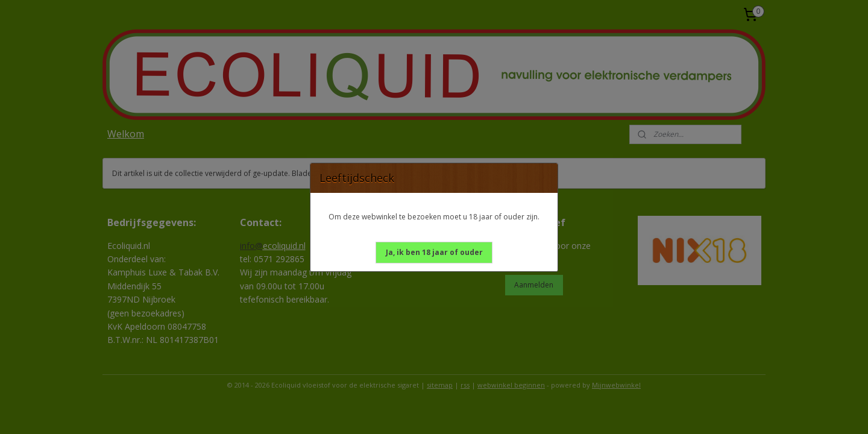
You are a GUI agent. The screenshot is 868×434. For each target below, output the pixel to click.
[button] (434, 253)
